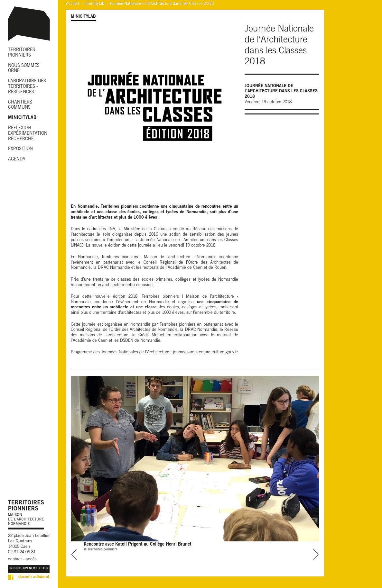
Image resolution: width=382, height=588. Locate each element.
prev (74, 555)
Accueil (73, 4)
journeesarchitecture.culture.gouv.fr (205, 353)
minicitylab (94, 4)
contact (15, 560)
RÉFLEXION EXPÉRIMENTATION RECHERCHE (28, 134)
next (316, 555)
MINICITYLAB (22, 118)
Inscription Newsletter (29, 569)
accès (31, 560)
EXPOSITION (20, 149)
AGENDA (17, 159)
